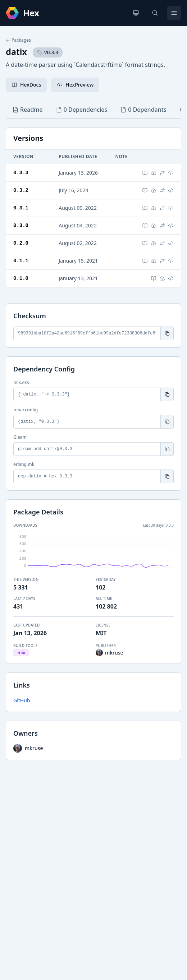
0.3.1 (21, 208)
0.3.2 (21, 190)
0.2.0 (21, 243)
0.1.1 (21, 261)
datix (16, 52)
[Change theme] (136, 13)
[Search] (155, 13)
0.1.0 (21, 278)
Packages (18, 40)
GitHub (22, 700)
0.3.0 (21, 225)
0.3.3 (21, 173)
